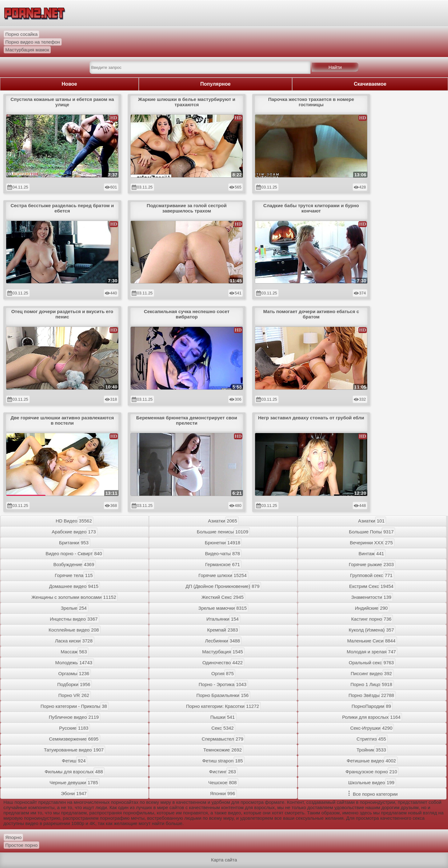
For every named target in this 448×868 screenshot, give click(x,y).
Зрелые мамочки (223, 608)
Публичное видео (75, 717)
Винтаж (372, 553)
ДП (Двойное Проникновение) (223, 586)
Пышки (223, 717)
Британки (75, 543)
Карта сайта (224, 860)
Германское (223, 564)
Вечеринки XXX (372, 543)
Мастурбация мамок (27, 50)
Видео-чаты (223, 553)
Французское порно (372, 772)
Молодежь (75, 663)
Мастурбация (223, 652)
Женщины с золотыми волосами (75, 597)
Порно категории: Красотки (223, 706)
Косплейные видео (75, 630)
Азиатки (223, 521)
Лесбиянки (223, 641)
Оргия (223, 673)
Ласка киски (75, 641)
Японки (223, 793)
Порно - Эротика (223, 684)
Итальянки (223, 619)
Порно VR (75, 695)
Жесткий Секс (223, 597)
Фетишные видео (372, 761)
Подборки (75, 684)
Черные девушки (75, 782)
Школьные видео (372, 782)
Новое (69, 84)
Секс (223, 728)
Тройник (372, 750)
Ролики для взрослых (372, 717)
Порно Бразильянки (223, 695)
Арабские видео (75, 532)
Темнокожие (223, 750)
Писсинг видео (372, 673)
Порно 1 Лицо (372, 684)
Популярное (215, 84)
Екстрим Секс (372, 586)
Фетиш (75, 761)
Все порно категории (372, 794)
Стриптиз (372, 739)
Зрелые (75, 608)
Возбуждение (74, 564)
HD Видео (75, 521)
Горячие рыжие (372, 564)
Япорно (13, 837)
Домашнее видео (75, 586)
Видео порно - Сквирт (74, 553)
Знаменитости (372, 597)
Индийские (372, 608)
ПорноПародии (372, 706)
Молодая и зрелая (372, 652)
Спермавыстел (223, 739)
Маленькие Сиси (372, 641)
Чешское (223, 782)
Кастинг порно (372, 619)
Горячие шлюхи (223, 575)
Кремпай (223, 630)
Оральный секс (372, 663)
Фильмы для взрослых (74, 772)
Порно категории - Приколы (75, 706)
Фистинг (223, 772)
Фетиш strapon (223, 761)
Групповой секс (372, 575)
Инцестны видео (75, 619)
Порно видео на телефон (33, 42)
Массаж (75, 652)
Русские (75, 728)
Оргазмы (75, 673)
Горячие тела (75, 575)
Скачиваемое (370, 84)
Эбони (75, 793)
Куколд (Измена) (372, 630)
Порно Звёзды (372, 695)
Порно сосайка (21, 34)
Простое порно (21, 845)
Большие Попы (372, 532)
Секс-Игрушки (372, 728)
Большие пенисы (223, 532)
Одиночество (223, 663)
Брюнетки (223, 543)
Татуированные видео (75, 750)
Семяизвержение (75, 739)
